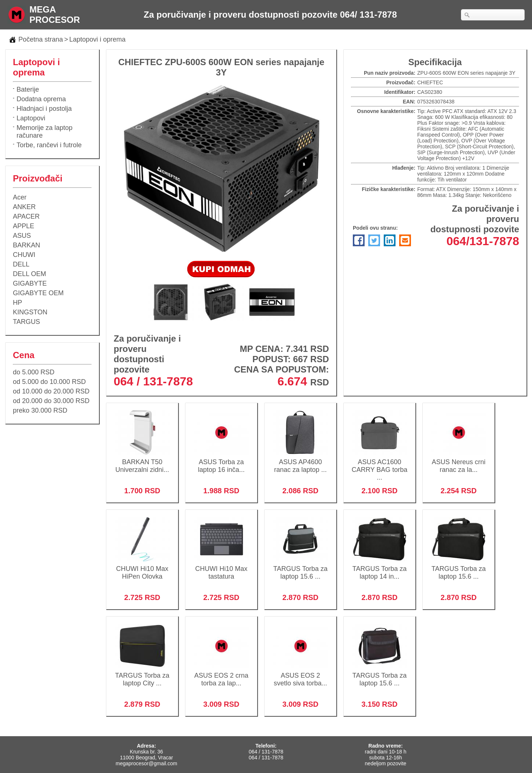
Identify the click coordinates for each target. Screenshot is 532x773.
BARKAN (26, 245)
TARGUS (26, 322)
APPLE (24, 226)
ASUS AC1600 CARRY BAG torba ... (380, 465)
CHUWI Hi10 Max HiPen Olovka (142, 568)
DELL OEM (29, 274)
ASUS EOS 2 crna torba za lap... (221, 675)
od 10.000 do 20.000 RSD (51, 391)
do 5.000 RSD (34, 372)
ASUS (22, 236)
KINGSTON (30, 312)
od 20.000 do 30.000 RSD (51, 401)
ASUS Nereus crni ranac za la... (459, 461)
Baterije (28, 89)
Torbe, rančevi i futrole (49, 145)
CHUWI (24, 255)
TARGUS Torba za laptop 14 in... (380, 568)
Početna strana (41, 39)
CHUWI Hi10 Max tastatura (221, 568)
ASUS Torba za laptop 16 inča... (221, 461)
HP (17, 303)
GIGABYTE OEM (38, 293)
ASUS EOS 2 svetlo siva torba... (300, 675)
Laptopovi (31, 118)
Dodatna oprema (41, 99)
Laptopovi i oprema (97, 39)
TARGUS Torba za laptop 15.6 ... (300, 568)
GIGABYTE (30, 283)
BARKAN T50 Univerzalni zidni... (142, 461)
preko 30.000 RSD (40, 410)
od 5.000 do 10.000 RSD (49, 382)
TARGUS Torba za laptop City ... (142, 675)
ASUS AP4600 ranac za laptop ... (300, 461)
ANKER (24, 207)
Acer (20, 197)
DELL (21, 264)
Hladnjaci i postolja (44, 109)
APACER (26, 216)
